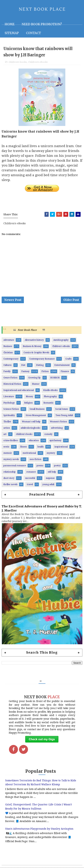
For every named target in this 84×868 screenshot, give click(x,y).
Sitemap (12, 33)
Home (10, 24)
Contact (33, 33)
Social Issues (62, 410)
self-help (52, 472)
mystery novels (11, 460)
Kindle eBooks (50, 391)
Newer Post (13, 300)
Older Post (71, 300)
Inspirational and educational (19, 391)
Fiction (45, 372)
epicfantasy (55, 441)
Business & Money (32, 347)
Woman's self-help (31, 422)
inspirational (61, 447)
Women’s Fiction (58, 422)
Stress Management (36, 416)
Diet (23, 366)
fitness (23, 447)
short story (9, 479)
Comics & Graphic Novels (36, 353)
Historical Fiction (12, 384)
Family (7, 372)
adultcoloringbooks (30, 428)
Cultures (7, 366)
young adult (48, 485)
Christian (8, 353)
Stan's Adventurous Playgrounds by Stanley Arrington (39, 829)
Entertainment (62, 366)
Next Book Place (27, 330)
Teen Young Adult (64, 416)
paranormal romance (15, 466)
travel (30, 485)
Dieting (40, 366)
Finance (65, 372)
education (34, 441)
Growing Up (34, 378)
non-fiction (35, 460)
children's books (18, 62)
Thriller (7, 422)
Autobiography (61, 341)
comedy (48, 435)
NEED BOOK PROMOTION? (42, 24)
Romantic (48, 403)
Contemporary (11, 359)
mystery (51, 454)
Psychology (9, 403)
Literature (9, 397)
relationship (10, 472)
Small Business (37, 410)
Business (8, 347)
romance (31, 472)
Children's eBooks (38, 62)
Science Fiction (11, 410)
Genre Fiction (10, 378)
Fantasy (25, 372)
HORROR (55, 378)
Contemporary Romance (42, 359)
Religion (28, 403)
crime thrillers (11, 441)
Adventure (9, 341)
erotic (6, 447)
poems (40, 466)
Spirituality (9, 416)
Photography (50, 397)
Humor (36, 384)
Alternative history (34, 341)
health (41, 447)
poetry (57, 466)
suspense (50, 479)
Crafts (68, 359)
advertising (57, 428)
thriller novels (10, 485)
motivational (29, 454)
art (5, 435)
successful (30, 479)
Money (29, 397)
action (7, 428)
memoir (8, 454)
